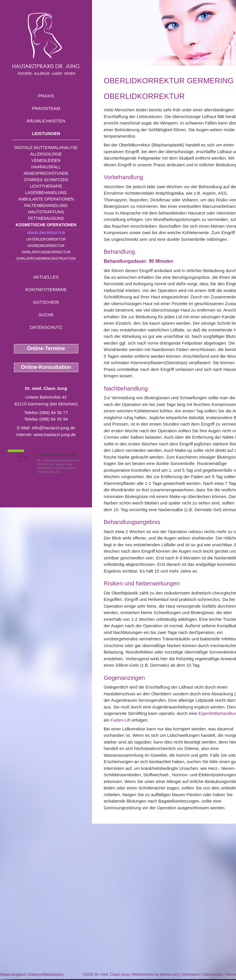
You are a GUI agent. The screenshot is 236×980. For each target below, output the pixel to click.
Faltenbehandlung (46, 205)
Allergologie (46, 154)
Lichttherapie (46, 186)
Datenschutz (46, 327)
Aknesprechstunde (46, 173)
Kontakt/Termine (46, 289)
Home (108, 63)
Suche (46, 315)
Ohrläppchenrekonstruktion (46, 259)
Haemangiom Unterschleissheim (32, 974)
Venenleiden (46, 160)
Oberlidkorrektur (46, 233)
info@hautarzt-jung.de (53, 428)
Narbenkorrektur (46, 246)
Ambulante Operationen (46, 199)
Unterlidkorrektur (46, 239)
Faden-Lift (121, 720)
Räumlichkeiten (46, 121)
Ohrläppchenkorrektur (46, 252)
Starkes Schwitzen (46, 180)
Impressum (191, 974)
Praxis (46, 96)
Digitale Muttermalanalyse (46, 148)
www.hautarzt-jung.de (55, 434)
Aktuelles (46, 277)
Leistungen (46, 133)
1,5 (22, 458)
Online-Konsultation (46, 367)
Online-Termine (46, 348)
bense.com (170, 974)
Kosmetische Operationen (46, 225)
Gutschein (46, 302)
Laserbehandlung (46, 193)
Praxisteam (46, 108)
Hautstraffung (46, 212)
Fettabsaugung (46, 218)
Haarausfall (46, 167)
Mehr (68, 472)
